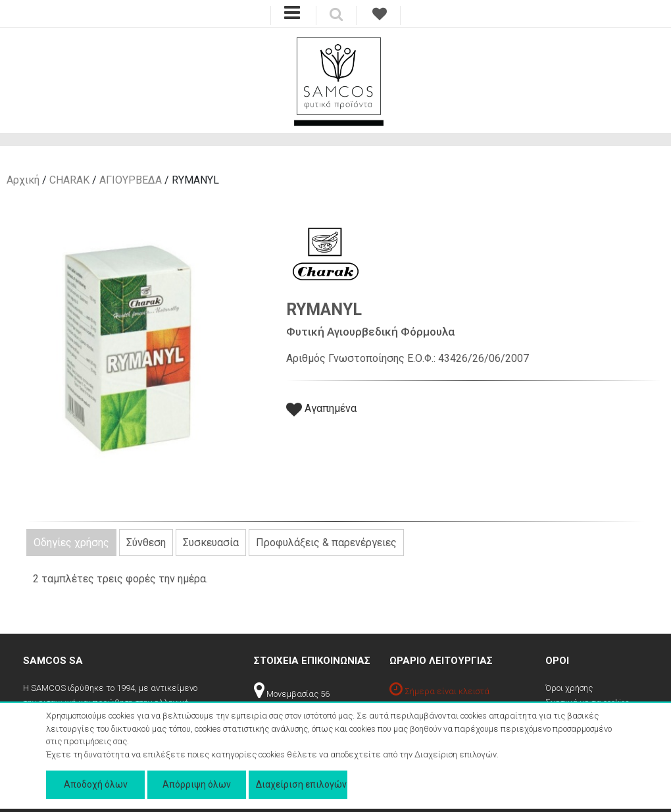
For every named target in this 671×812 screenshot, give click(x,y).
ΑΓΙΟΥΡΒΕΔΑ (131, 180)
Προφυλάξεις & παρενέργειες (326, 543)
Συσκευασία (211, 543)
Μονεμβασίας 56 (292, 694)
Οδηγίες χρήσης (71, 543)
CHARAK (69, 180)
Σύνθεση (146, 543)
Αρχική (23, 180)
